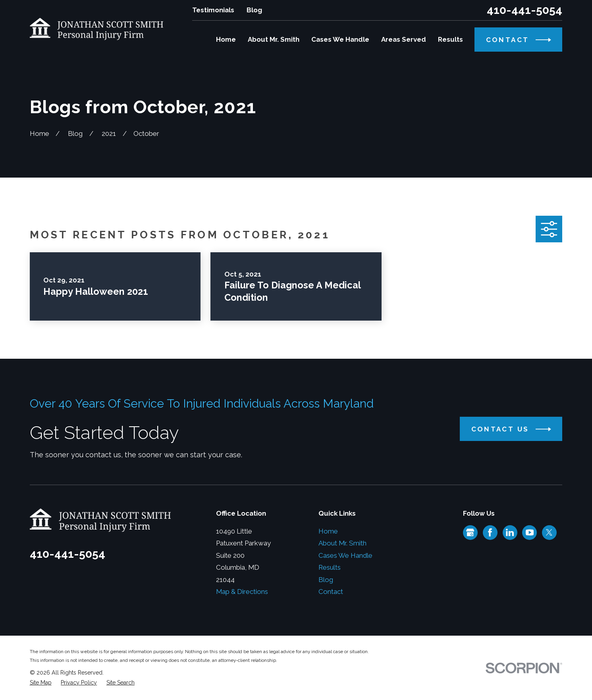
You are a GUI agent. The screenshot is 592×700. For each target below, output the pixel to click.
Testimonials (213, 10)
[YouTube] (530, 532)
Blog (254, 10)
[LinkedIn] (510, 532)
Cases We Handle (345, 555)
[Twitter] (549, 532)
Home (328, 531)
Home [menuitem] (226, 39)
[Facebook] (490, 532)
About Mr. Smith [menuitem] (274, 39)
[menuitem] (41, 683)
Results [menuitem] (450, 39)
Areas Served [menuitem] (404, 39)
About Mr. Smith (342, 543)
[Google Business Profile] (470, 532)
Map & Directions (242, 592)
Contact (331, 592)
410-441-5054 (525, 10)
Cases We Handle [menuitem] (340, 39)
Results (330, 567)
